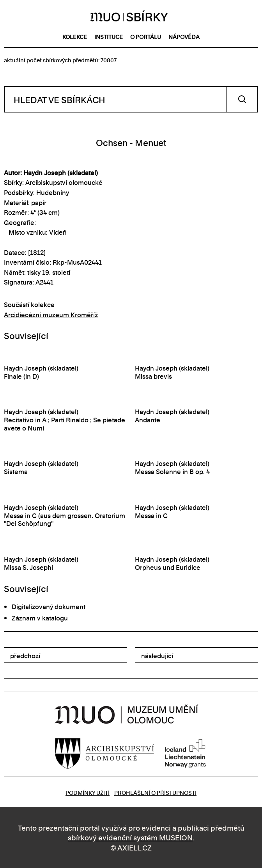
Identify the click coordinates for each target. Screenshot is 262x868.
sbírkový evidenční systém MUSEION (130, 837)
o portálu (146, 36)
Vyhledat (242, 99)
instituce (109, 36)
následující (157, 655)
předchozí (25, 655)
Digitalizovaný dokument (49, 606)
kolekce (75, 36)
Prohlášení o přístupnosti (155, 792)
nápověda (184, 36)
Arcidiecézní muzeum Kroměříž (51, 315)
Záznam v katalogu (40, 618)
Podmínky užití (88, 792)
